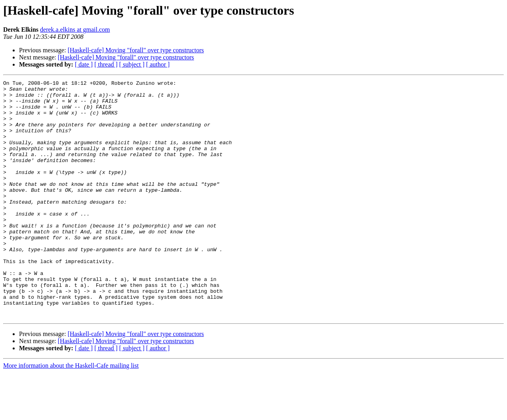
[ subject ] (132, 64)
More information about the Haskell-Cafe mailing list (71, 413)
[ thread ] (106, 64)
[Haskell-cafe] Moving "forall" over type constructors (136, 50)
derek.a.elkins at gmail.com (75, 30)
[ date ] (84, 64)
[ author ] (158, 64)
